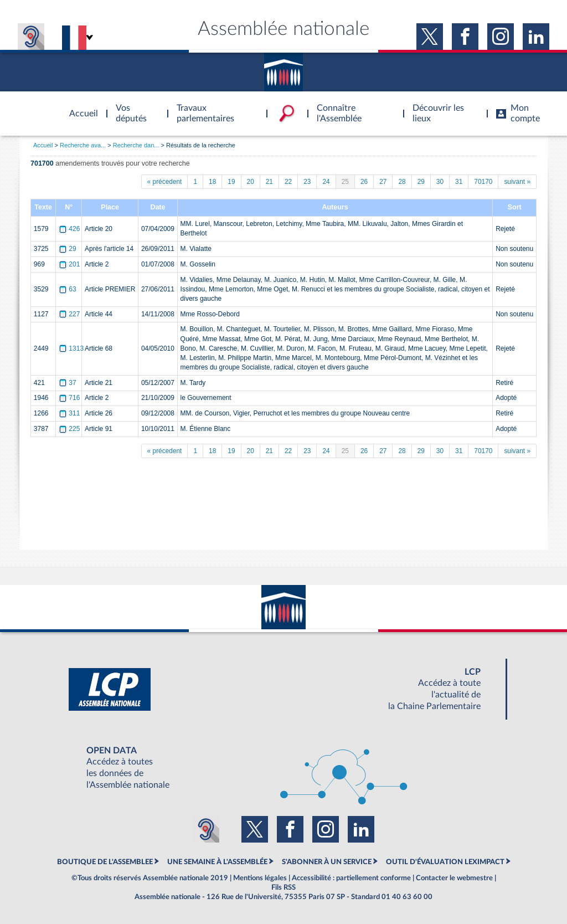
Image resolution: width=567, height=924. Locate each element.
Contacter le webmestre (454, 878)
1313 (72, 348)
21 (269, 182)
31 (459, 182)
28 (402, 182)
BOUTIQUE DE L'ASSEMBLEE (105, 862)
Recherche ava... (83, 145)
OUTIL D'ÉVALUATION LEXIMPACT (445, 862)
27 (383, 182)
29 (421, 182)
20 (251, 182)
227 (70, 314)
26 (364, 182)
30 (440, 182)
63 (68, 289)
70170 (483, 182)
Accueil (43, 145)
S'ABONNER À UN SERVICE (327, 862)
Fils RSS (283, 887)
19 (231, 182)
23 (307, 182)
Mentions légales (260, 878)
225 (70, 429)
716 (70, 398)
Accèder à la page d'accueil (80, 107)
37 (68, 383)
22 (288, 182)
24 (326, 182)
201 (70, 264)
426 (70, 229)
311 (70, 413)
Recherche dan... (136, 145)
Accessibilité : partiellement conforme (351, 878)
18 (212, 182)
